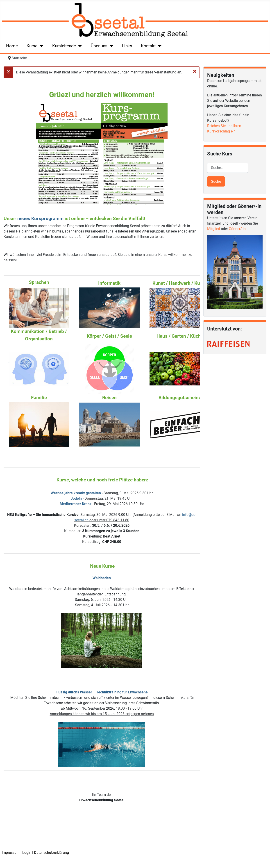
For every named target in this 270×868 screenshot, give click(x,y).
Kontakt (148, 46)
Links (127, 46)
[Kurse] (41, 46)
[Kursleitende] (79, 46)
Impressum (11, 853)
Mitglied (214, 229)
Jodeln (76, 498)
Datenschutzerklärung (51, 853)
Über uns (99, 46)
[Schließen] (195, 71)
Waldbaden (102, 578)
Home (12, 46)
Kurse (32, 46)
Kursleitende (64, 46)
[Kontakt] (159, 46)
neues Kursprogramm (40, 219)
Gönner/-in (237, 229)
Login (27, 853)
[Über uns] (111, 46)
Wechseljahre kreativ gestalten (76, 493)
